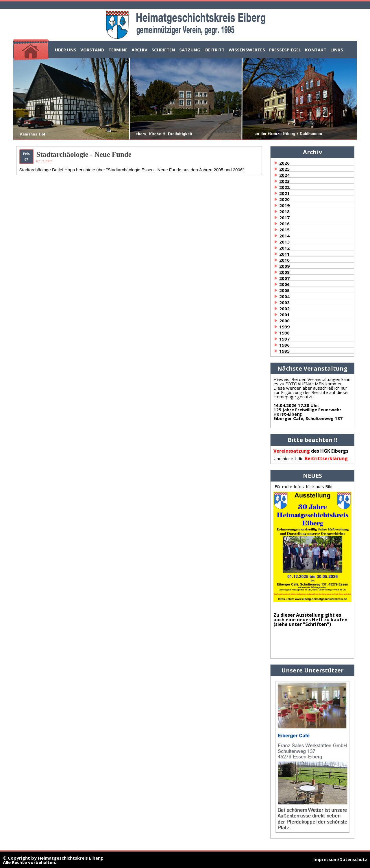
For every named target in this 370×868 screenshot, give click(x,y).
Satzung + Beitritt (202, 50)
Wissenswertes (247, 50)
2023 (284, 181)
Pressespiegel (285, 50)
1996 (284, 345)
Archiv (139, 50)
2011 (284, 254)
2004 (284, 296)
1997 (284, 339)
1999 (284, 327)
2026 (284, 163)
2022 (284, 187)
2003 (284, 302)
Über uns (66, 50)
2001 (284, 315)
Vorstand (92, 50)
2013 (284, 242)
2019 (284, 205)
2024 (284, 175)
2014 (284, 236)
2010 (284, 260)
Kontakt (316, 50)
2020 (284, 199)
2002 (284, 308)
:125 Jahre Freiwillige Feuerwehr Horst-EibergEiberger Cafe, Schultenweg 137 (308, 412)
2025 (284, 169)
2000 (284, 321)
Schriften (163, 50)
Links (337, 50)
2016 (284, 224)
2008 (284, 272)
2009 (284, 266)
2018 (284, 211)
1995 (284, 351)
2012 (284, 248)
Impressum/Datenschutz (340, 859)
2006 (284, 284)
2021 (284, 193)
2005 (284, 290)
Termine (118, 50)
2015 (284, 230)
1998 (284, 333)
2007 (284, 278)
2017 (284, 218)
